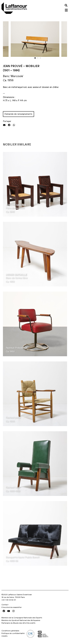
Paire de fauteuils (15, 208)
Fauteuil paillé (13, 418)
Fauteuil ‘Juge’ (13, 487)
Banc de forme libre (17, 278)
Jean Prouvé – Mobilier (21, 66)
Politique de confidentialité (13, 633)
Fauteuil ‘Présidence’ (17, 348)
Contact (5, 605)
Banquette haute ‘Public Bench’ (23, 557)
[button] (66, 5)
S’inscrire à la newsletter (12, 607)
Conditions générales (10, 631)
